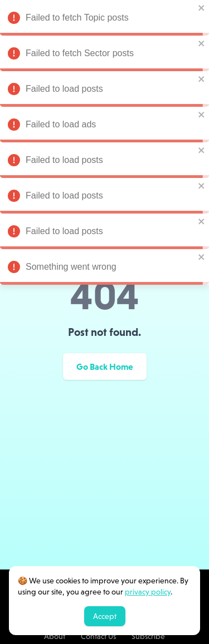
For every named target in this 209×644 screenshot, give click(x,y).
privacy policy (148, 592)
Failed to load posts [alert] (104, 91)
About (55, 636)
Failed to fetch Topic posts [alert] (104, 19)
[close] (202, 8)
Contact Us (98, 636)
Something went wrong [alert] (104, 269)
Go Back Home (105, 366)
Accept (105, 616)
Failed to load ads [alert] (104, 126)
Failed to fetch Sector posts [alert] (104, 55)
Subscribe (148, 636)
